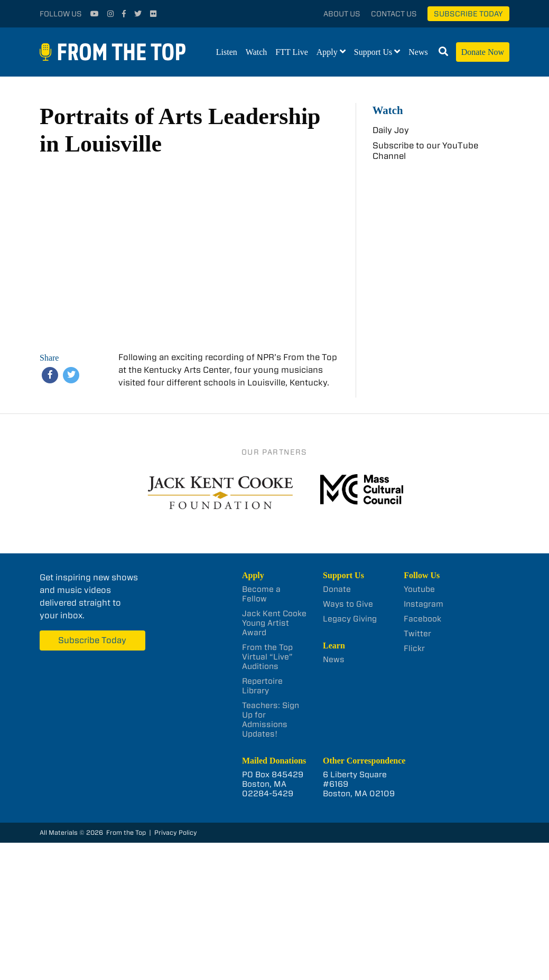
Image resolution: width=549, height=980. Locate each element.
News (418, 52)
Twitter (417, 634)
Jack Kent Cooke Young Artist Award (274, 623)
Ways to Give (348, 604)
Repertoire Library (262, 686)
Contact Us (394, 14)
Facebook (422, 619)
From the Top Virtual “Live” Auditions (267, 657)
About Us (342, 14)
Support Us (373, 52)
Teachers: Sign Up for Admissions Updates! (271, 720)
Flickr (414, 648)
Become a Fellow (261, 594)
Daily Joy (391, 130)
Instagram (424, 604)
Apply (327, 52)
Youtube (419, 589)
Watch (256, 52)
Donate (337, 589)
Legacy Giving (350, 619)
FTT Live (291, 52)
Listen (227, 52)
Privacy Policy (176, 832)
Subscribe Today (468, 14)
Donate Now (483, 52)
